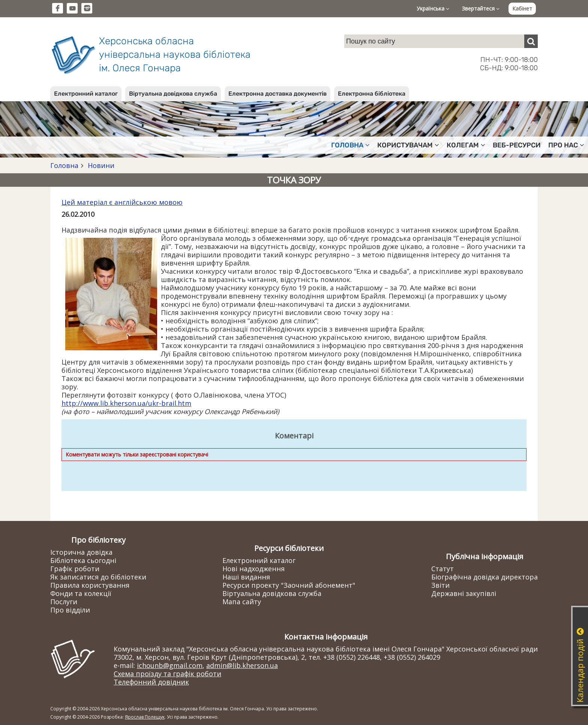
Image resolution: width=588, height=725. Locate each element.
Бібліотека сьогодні (83, 560)
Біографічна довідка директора (484, 577)
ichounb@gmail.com (170, 665)
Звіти (440, 585)
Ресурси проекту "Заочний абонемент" (289, 585)
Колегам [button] (466, 145)
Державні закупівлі (464, 593)
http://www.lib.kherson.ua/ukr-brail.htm (126, 403)
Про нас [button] (566, 145)
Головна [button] (350, 145)
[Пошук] (531, 41)
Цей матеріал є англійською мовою (122, 202)
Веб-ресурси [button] (517, 145)
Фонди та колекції (81, 593)
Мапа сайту (242, 602)
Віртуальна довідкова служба (173, 94)
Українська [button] (433, 8)
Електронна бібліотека (372, 94)
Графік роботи (75, 569)
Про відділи (70, 610)
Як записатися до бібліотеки (98, 577)
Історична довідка (81, 552)
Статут (442, 569)
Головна (64, 165)
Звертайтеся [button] (481, 8)
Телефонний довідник (151, 682)
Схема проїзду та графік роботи (167, 674)
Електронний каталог (86, 94)
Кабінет (522, 8)
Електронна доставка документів (277, 94)
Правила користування (90, 585)
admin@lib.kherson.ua (242, 665)
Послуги (64, 602)
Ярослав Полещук (145, 717)
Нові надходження (253, 569)
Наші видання (246, 577)
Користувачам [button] (408, 145)
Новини (100, 165)
